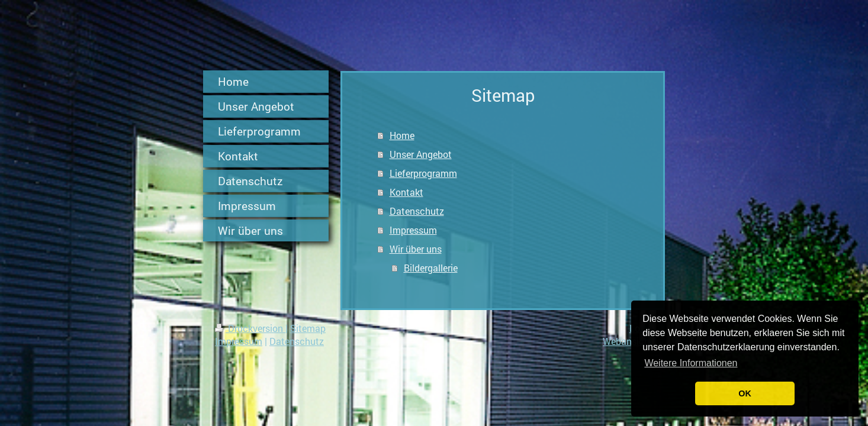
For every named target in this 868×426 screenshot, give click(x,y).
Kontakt (406, 192)
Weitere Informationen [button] (691, 363)
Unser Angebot (421, 154)
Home (402, 135)
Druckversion (250, 328)
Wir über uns (416, 249)
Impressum (413, 230)
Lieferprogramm (423, 173)
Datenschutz (417, 211)
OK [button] (745, 393)
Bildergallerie (431, 268)
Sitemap (308, 328)
